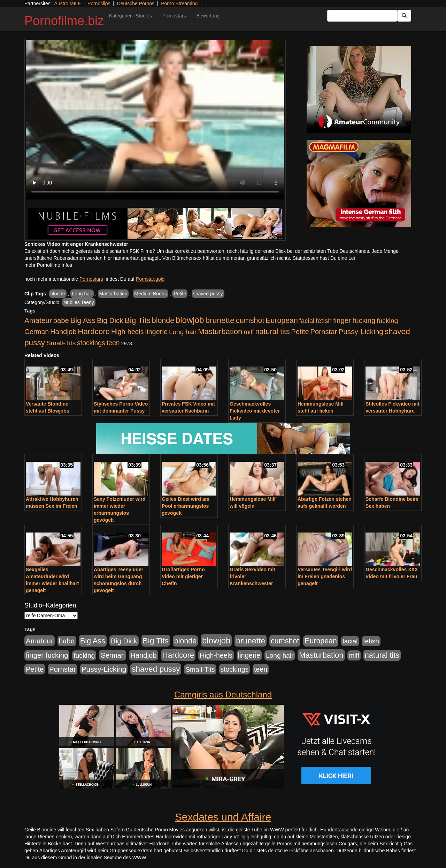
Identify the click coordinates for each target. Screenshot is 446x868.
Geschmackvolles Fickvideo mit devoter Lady (255, 411)
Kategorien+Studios (130, 16)
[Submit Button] (404, 16)
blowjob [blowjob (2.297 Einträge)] (190, 320)
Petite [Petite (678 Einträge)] (300, 332)
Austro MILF (68, 3)
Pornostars (174, 16)
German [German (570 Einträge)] (37, 332)
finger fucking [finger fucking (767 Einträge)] (354, 320)
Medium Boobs (150, 294)
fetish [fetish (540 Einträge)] (324, 321)
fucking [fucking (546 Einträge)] (387, 321)
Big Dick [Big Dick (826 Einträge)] (110, 320)
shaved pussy (208, 294)
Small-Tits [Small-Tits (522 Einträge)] (61, 343)
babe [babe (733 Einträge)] (61, 320)
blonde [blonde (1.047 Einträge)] (163, 320)
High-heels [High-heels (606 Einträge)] (128, 332)
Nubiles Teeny (79, 302)
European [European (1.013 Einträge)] (282, 320)
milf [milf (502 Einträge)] (249, 332)
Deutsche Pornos (136, 3)
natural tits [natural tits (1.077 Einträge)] (273, 332)
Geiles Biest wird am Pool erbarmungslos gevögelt (186, 506)
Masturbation (113, 294)
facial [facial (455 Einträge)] (307, 321)
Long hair (82, 294)
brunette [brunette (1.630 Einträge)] (220, 320)
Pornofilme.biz (64, 21)
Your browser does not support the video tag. (155, 120)
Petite (180, 294)
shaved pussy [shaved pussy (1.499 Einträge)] (156, 669)
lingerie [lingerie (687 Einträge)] (156, 332)
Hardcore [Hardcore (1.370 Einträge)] (94, 331)
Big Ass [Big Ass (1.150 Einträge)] (83, 320)
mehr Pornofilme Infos (48, 265)
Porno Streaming (179, 3)
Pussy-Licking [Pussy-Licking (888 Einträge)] (361, 331)
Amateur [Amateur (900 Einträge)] (38, 320)
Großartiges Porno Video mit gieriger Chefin (183, 576)
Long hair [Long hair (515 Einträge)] (183, 332)
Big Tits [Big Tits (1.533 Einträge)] (138, 320)
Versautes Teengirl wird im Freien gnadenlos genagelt (325, 576)
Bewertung (208, 16)
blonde (58, 294)
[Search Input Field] (362, 16)
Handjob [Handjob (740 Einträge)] (63, 332)
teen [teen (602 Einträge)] (113, 343)
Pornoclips (99, 3)
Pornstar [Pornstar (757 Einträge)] (324, 332)
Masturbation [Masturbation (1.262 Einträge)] (220, 331)
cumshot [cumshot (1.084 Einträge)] (250, 320)
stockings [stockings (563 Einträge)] (91, 343)
